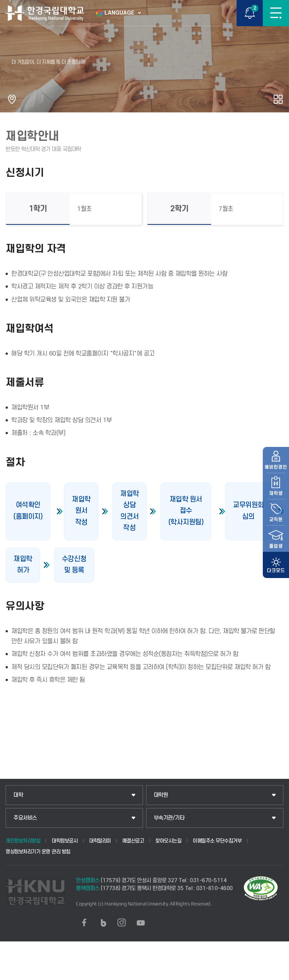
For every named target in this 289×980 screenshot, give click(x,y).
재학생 (276, 472)
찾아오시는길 (168, 841)
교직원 (276, 499)
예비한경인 (276, 446)
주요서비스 (25, 818)
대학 (18, 795)
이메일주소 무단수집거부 (217, 841)
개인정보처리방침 (23, 841)
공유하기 (278, 99)
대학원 (161, 795)
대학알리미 (100, 841)
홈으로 (12, 99)
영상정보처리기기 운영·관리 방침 (38, 852)
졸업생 (276, 525)
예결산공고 (133, 841)
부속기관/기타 (169, 818)
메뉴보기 (276, 13)
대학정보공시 (65, 841)
